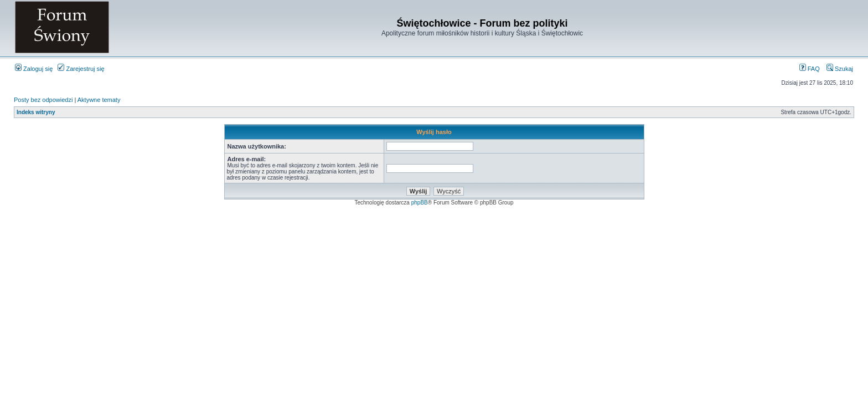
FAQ (810, 69)
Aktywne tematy (99, 100)
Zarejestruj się (81, 69)
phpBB (420, 203)
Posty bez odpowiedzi (43, 100)
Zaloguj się (34, 69)
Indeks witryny (36, 112)
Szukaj (840, 69)
